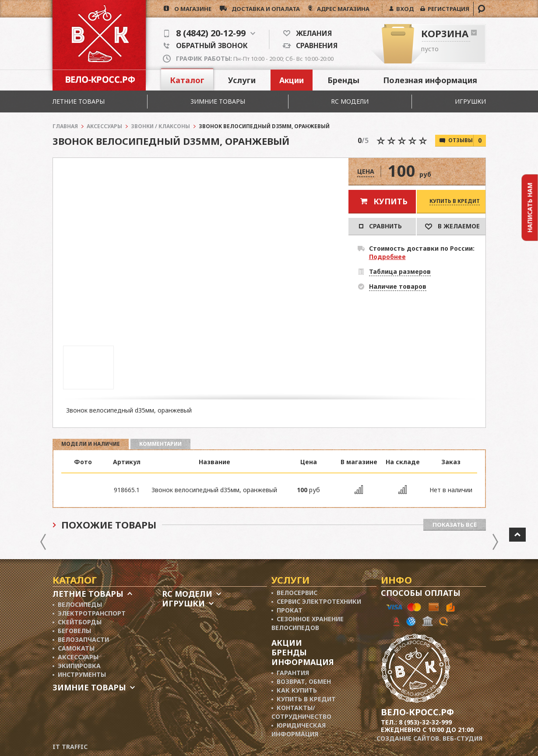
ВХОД (404, 9)
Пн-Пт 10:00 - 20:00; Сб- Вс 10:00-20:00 (255, 59)
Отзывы (467, 140)
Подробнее (387, 257)
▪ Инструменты (79, 674)
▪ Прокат (287, 610)
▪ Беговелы (72, 631)
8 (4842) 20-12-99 (210, 33)
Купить (390, 201)
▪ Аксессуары (76, 657)
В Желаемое (452, 226)
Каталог (187, 80)
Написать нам (530, 207)
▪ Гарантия (290, 673)
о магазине (190, 9)
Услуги (242, 80)
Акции (292, 80)
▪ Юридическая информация (299, 730)
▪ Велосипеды (77, 604)
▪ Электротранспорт (89, 613)
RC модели (350, 101)
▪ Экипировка (77, 666)
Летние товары (79, 101)
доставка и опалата (263, 9)
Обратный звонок (206, 45)
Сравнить (380, 226)
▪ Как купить (294, 690)
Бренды (343, 80)
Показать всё (455, 525)
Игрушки (470, 101)
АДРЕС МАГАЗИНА (343, 9)
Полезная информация (430, 80)
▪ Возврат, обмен (301, 681)
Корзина (445, 33)
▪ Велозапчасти (81, 639)
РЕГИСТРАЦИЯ (447, 9)
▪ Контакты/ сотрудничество (301, 712)
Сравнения (314, 45)
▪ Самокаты (74, 648)
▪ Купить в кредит (304, 699)
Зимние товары (218, 101)
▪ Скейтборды (77, 622)
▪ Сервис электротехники (316, 601)
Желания (311, 33)
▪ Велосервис (295, 593)
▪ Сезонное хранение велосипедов (308, 623)
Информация (303, 662)
